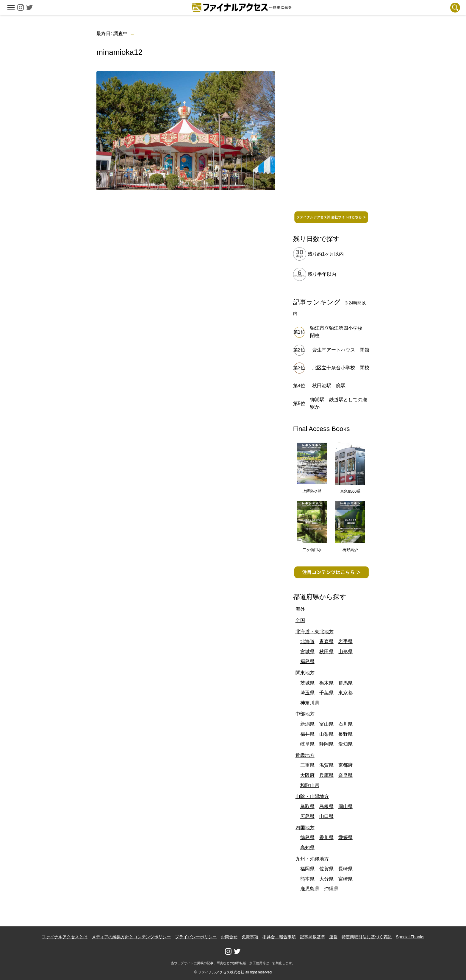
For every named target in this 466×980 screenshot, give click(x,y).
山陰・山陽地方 (312, 796)
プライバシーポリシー (196, 937)
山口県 (326, 816)
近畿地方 (305, 755)
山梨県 (326, 734)
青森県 (326, 641)
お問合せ (229, 937)
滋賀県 (326, 765)
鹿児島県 (310, 889)
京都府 (345, 765)
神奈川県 (310, 703)
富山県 (326, 724)
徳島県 (307, 837)
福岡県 (307, 869)
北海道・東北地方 (315, 632)
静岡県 (326, 744)
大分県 (326, 879)
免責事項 (250, 937)
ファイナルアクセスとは (65, 937)
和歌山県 (310, 785)
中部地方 (305, 714)
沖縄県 (331, 889)
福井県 (307, 734)
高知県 (307, 848)
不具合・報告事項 (279, 937)
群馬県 (345, 683)
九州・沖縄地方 (312, 859)
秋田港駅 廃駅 (329, 386)
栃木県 (326, 683)
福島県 (307, 661)
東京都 (345, 693)
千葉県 (326, 693)
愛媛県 (345, 837)
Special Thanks (410, 937)
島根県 (326, 806)
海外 (300, 609)
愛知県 (345, 744)
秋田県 (326, 652)
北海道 (307, 641)
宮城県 (307, 652)
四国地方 (305, 828)
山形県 (345, 652)
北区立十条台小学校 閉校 (341, 368)
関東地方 (305, 673)
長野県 (345, 734)
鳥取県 (307, 806)
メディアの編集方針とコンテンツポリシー (131, 937)
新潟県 (307, 724)
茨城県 (307, 683)
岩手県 (345, 641)
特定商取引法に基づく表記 (367, 937)
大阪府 (307, 775)
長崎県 (345, 869)
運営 (333, 937)
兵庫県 (326, 775)
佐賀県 (326, 869)
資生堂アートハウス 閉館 (341, 350)
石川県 (345, 724)
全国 (300, 620)
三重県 (307, 765)
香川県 (326, 837)
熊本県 (307, 879)
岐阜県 (307, 744)
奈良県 (345, 775)
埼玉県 (307, 693)
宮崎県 (345, 879)
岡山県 (345, 806)
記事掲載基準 (312, 937)
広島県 (307, 816)
